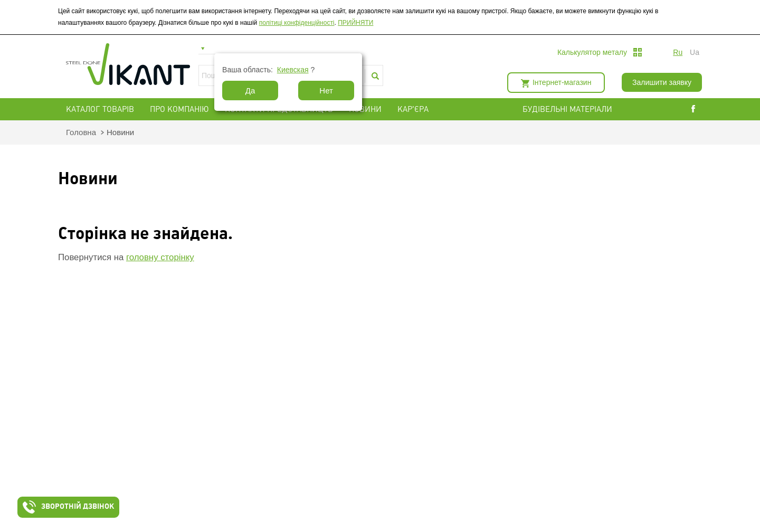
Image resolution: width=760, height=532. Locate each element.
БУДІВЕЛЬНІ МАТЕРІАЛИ (580, 109)
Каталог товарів (100, 109)
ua (695, 52)
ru (678, 52)
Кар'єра (413, 109)
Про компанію (179, 109)
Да (250, 91)
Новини (365, 109)
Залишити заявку (662, 82)
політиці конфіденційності (297, 23)
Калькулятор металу (592, 52)
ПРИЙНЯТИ (355, 23)
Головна (81, 132)
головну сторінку (160, 257)
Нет (326, 91)
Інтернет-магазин (562, 82)
